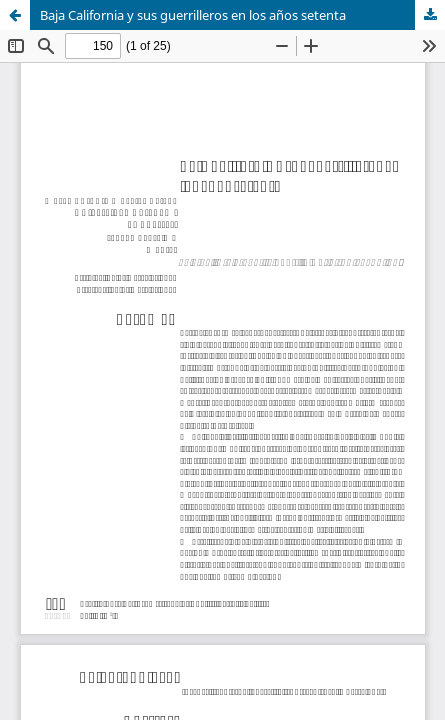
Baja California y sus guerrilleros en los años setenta (193, 15)
